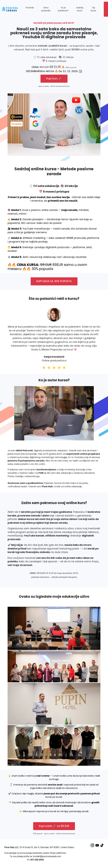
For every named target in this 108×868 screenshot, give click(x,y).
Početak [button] (30, 8)
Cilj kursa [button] (93, 9)
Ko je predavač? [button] (63, 9)
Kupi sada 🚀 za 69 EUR (54, 826)
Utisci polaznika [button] (46, 9)
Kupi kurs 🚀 (54, 79)
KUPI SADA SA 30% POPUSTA (54, 281)
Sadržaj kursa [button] (80, 9)
